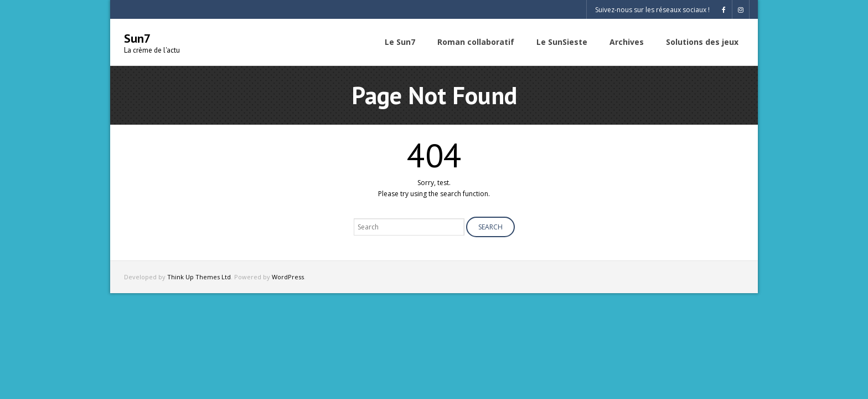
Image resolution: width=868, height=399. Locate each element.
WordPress (288, 277)
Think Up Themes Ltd (199, 277)
